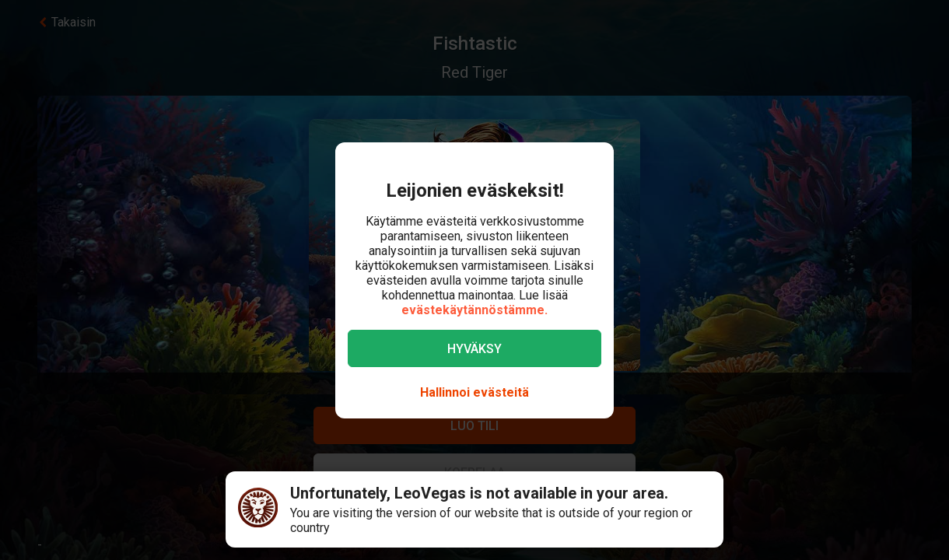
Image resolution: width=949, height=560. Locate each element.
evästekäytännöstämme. (474, 310)
